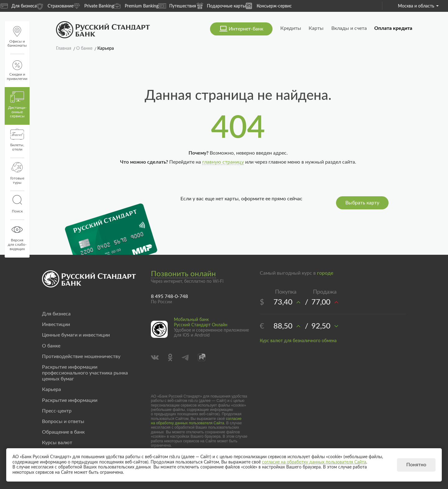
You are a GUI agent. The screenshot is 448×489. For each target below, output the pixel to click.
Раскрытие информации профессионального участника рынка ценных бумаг (85, 373)
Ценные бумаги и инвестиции (76, 335)
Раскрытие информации (70, 400)
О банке (51, 346)
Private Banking (94, 6)
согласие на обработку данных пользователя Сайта (196, 421)
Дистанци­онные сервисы (17, 105)
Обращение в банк (63, 432)
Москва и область (418, 6)
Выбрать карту (362, 203)
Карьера (51, 389)
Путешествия (177, 6)
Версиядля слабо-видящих (17, 237)
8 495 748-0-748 (169, 296)
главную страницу (223, 162)
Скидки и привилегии (17, 70)
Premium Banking (136, 6)
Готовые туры (17, 173)
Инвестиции (56, 324)
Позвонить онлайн (183, 274)
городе (325, 273)
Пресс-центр (57, 411)
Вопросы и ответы (63, 421)
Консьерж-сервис (269, 6)
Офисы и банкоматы (17, 37)
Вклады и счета (349, 28)
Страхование (55, 6)
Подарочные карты (221, 6)
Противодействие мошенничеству (81, 356)
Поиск (17, 204)
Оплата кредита (393, 28)
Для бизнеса (19, 6)
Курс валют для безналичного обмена (298, 341)
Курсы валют (57, 443)
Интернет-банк (246, 29)
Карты (316, 28)
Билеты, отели (17, 140)
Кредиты (291, 28)
